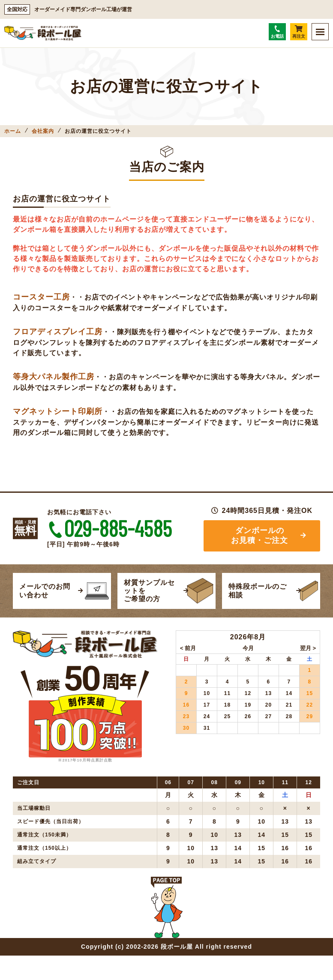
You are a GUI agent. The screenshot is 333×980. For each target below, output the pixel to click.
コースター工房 (41, 297)
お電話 (277, 32)
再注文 (299, 32)
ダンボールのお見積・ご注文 (259, 536)
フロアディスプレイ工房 (58, 332)
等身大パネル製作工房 (54, 377)
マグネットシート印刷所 (58, 411)
